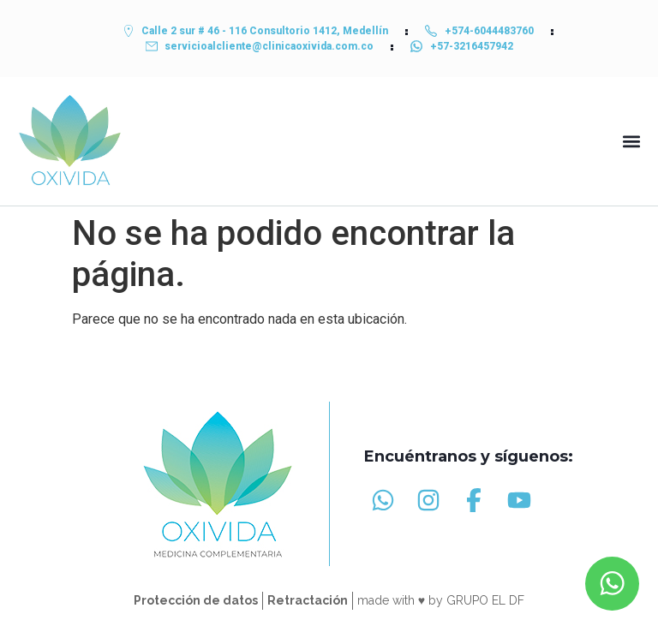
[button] (631, 142)
